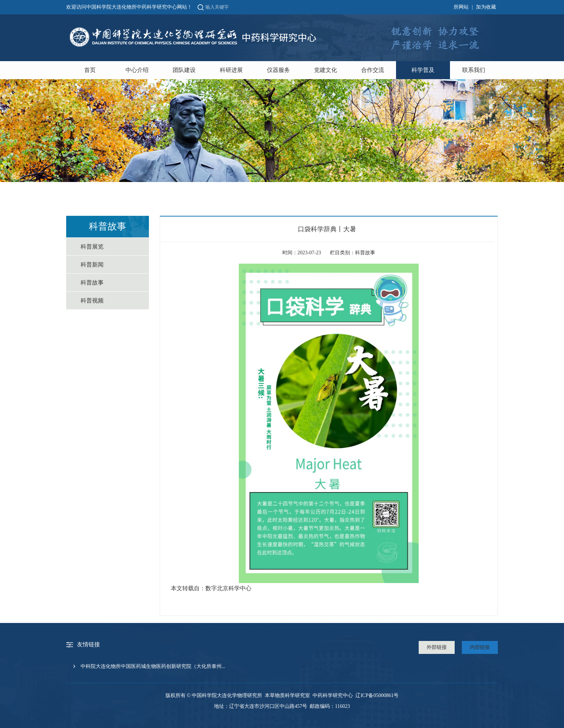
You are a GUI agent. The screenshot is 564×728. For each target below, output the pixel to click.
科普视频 (92, 301)
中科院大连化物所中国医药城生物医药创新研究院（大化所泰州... (153, 666)
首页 (90, 70)
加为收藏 (486, 7)
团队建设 (184, 70)
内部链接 (480, 647)
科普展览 (92, 247)
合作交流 (373, 70)
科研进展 (231, 70)
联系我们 (474, 70)
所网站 (461, 7)
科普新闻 (92, 265)
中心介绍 (137, 70)
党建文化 (326, 70)
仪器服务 (278, 70)
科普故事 (92, 283)
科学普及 (423, 70)
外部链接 (437, 647)
